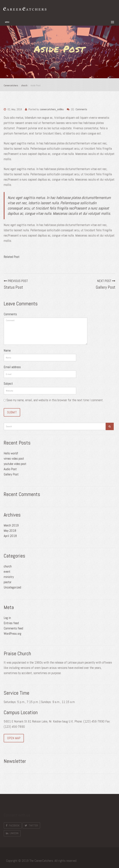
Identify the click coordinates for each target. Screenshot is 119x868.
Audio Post (10, 469)
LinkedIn (12, 833)
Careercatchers (11, 85)
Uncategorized (12, 587)
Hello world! (11, 453)
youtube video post (15, 464)
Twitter (31, 825)
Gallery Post (11, 474)
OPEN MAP (14, 738)
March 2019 (11, 525)
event (7, 572)
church (24, 85)
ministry (9, 577)
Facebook (13, 825)
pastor (8, 582)
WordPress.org (12, 634)
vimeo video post (14, 459)
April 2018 (10, 536)
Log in (7, 618)
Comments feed (13, 628)
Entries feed (11, 623)
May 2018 (10, 531)
